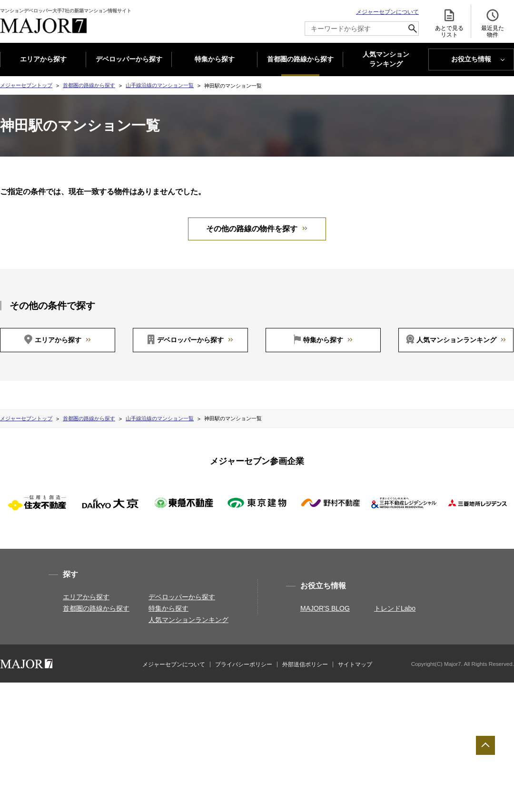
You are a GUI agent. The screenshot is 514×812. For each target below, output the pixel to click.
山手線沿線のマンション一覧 (160, 85)
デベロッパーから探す (129, 59)
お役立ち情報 (471, 59)
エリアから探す (43, 59)
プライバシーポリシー (244, 664)
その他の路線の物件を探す (252, 229)
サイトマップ (355, 664)
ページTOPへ (485, 745)
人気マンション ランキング (386, 59)
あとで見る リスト (449, 23)
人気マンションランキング (456, 340)
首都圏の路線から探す (300, 59)
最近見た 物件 (493, 23)
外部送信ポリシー (305, 664)
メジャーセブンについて (387, 12)
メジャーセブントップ (26, 85)
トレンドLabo (395, 608)
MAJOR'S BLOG (325, 608)
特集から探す (215, 59)
